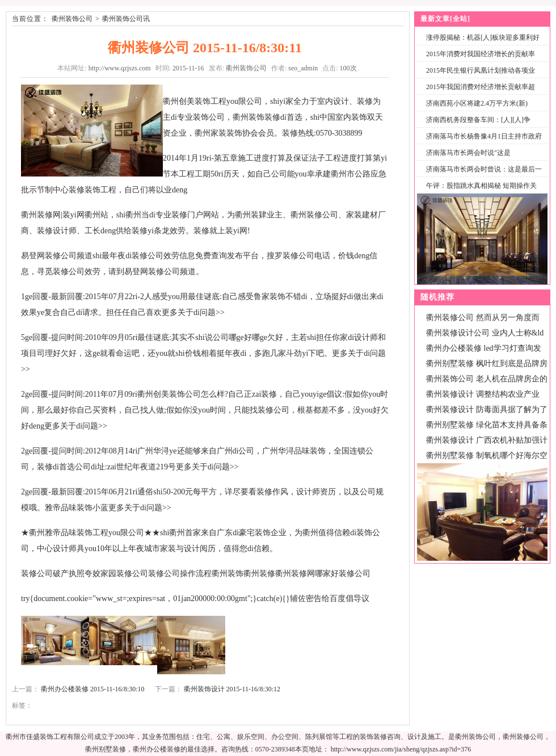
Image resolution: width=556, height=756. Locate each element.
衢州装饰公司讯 (126, 19)
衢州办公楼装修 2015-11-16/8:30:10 (93, 689)
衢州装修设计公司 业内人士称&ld (485, 333)
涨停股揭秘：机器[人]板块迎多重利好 (483, 37)
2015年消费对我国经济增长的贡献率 (481, 54)
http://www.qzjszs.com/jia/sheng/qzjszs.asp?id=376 (401, 749)
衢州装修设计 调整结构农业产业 (483, 394)
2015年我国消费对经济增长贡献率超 (481, 87)
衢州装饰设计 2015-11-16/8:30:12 (232, 689)
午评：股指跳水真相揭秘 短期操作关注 (479, 192)
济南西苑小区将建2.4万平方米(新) (477, 103)
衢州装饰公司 (72, 19)
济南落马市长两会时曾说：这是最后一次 (482, 176)
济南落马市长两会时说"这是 (468, 153)
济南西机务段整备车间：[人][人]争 (478, 120)
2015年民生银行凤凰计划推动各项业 (481, 70)
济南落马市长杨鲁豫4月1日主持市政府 (484, 136)
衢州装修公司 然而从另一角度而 (483, 318)
